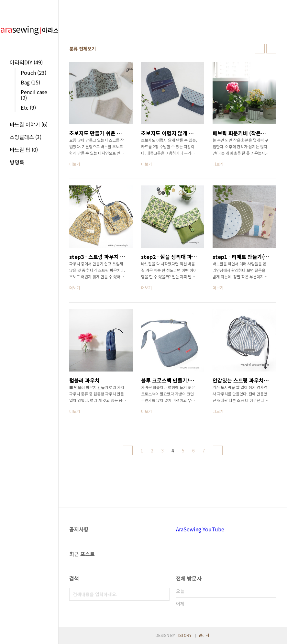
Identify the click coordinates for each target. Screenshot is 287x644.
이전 (128, 450)
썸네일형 (260, 49)
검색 (163, 594)
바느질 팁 (24, 150)
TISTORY (184, 635)
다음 (218, 450)
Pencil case (34, 95)
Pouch (33, 72)
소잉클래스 (26, 137)
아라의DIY (26, 62)
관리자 (204, 635)
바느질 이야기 (29, 124)
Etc (28, 107)
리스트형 (271, 49)
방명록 (17, 162)
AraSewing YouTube (200, 529)
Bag (30, 82)
